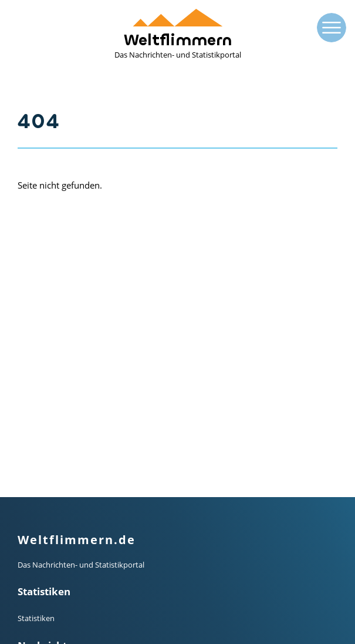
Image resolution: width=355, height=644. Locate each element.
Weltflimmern (178, 34)
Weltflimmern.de (77, 319)
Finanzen (33, 479)
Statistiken (36, 397)
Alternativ (35, 465)
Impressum (38, 587)
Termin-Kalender (46, 534)
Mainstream (39, 451)
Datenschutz (40, 601)
